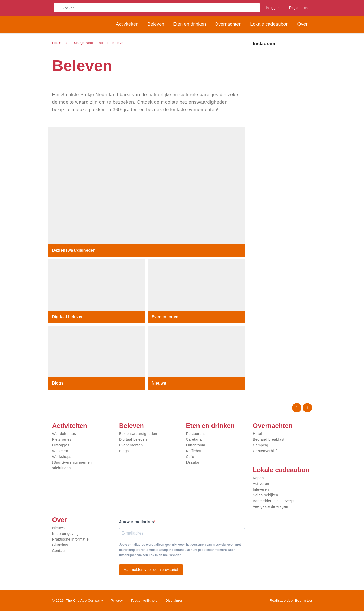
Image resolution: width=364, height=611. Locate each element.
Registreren (299, 8)
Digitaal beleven (68, 317)
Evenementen (165, 317)
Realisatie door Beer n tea (291, 600)
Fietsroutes (62, 439)
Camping (260, 445)
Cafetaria (194, 439)
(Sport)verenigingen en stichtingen (72, 465)
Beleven (131, 426)
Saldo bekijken (266, 495)
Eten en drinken (210, 426)
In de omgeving (65, 534)
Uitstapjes (61, 445)
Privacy (117, 600)
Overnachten (273, 426)
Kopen (258, 478)
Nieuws (159, 383)
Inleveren (261, 489)
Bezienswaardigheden (74, 250)
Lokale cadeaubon (281, 470)
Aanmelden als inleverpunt (276, 501)
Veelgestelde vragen (270, 506)
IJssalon (193, 462)
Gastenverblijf (265, 451)
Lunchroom (196, 445)
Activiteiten (70, 426)
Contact (59, 551)
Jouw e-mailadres (136, 522)
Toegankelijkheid (144, 600)
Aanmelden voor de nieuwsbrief (151, 570)
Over (60, 520)
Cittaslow (60, 545)
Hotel (257, 434)
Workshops (62, 457)
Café (190, 457)
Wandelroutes (64, 434)
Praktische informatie (71, 539)
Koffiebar (194, 451)
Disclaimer (174, 600)
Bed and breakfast (269, 439)
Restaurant (196, 434)
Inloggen (273, 8)
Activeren (261, 484)
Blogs (58, 383)
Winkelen (60, 451)
